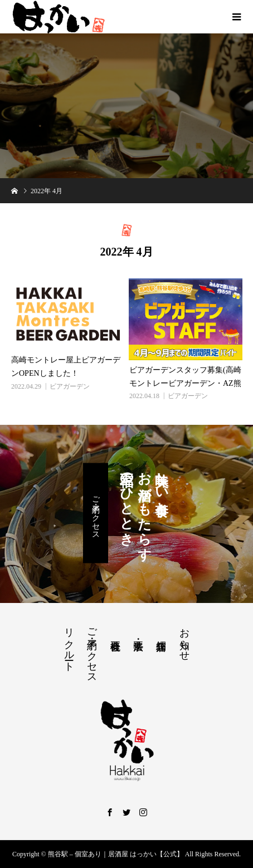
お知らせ (184, 639)
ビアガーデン (70, 386)
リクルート (69, 644)
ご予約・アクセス (96, 513)
